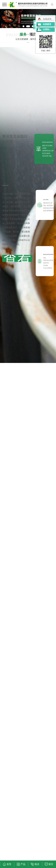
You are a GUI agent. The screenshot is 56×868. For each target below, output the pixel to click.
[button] (23, 26)
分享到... (47, 30)
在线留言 (47, 24)
